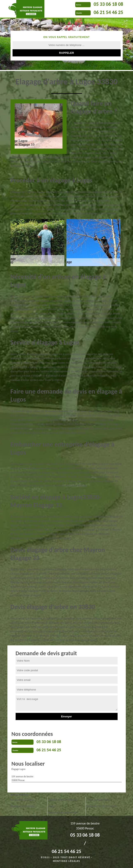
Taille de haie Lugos (98, 800)
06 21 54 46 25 (108, 12)
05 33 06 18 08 (108, 4)
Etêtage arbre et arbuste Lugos (63, 803)
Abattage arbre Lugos (23, 806)
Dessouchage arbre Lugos (64, 812)
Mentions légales (67, 861)
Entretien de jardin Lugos (102, 806)
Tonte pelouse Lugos (22, 800)
